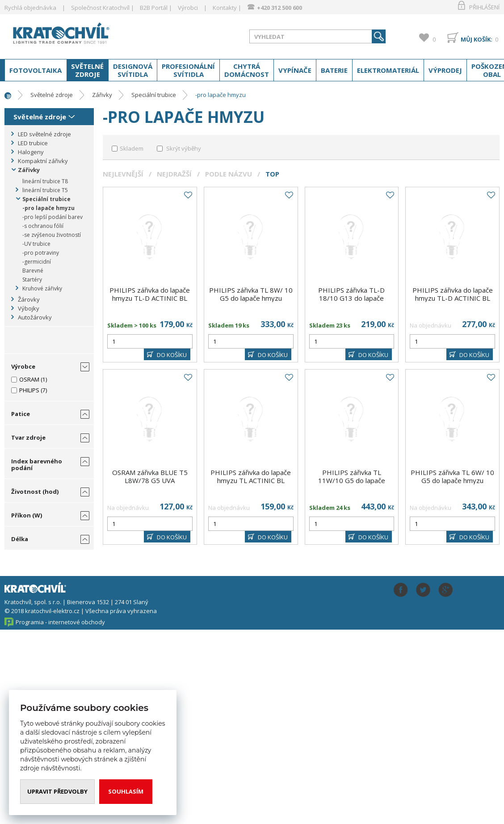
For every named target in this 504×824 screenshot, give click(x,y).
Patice (21, 414)
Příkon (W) (27, 515)
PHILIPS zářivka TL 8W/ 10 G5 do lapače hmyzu (251, 294)
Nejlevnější (123, 174)
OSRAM (29, 379)
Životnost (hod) (35, 492)
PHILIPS (29, 390)
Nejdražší (174, 174)
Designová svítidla (133, 70)
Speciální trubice (154, 95)
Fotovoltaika (36, 70)
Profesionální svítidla (188, 70)
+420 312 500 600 (279, 8)
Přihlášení (484, 7)
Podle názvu (229, 174)
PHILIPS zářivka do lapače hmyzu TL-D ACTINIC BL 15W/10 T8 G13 (150, 298)
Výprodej (445, 70)
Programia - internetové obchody (60, 622)
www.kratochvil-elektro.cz (76, 35)
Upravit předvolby (58, 791)
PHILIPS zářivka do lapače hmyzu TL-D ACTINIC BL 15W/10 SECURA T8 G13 (453, 298)
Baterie (334, 70)
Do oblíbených (188, 195)
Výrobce (23, 366)
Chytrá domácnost (247, 70)
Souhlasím (126, 791)
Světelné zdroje (87, 70)
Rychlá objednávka (30, 8)
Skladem (132, 148)
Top (272, 174)
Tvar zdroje (28, 437)
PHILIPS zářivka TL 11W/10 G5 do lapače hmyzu (352, 480)
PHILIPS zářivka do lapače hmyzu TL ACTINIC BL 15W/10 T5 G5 (251, 480)
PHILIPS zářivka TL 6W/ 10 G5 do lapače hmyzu (452, 476)
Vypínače (295, 70)
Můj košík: (477, 39)
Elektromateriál (388, 70)
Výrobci (188, 8)
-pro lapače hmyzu (220, 95)
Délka (20, 539)
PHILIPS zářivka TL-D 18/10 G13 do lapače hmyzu (351, 298)
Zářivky (102, 95)
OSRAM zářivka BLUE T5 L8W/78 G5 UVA (150, 476)
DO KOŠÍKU (172, 355)
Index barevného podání (37, 465)
